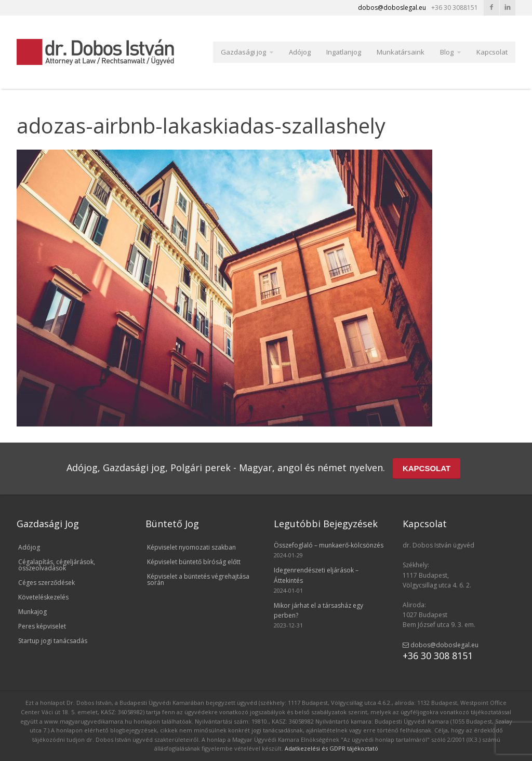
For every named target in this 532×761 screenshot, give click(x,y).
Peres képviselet (42, 626)
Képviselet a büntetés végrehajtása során (198, 579)
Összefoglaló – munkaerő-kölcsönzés (329, 545)
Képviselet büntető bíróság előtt (194, 562)
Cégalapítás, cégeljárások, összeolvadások (57, 565)
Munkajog (32, 612)
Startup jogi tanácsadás (53, 641)
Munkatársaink (401, 52)
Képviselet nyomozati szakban (191, 547)
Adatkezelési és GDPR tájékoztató (331, 748)
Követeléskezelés (43, 597)
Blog (447, 52)
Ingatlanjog (344, 52)
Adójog (300, 52)
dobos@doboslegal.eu (441, 645)
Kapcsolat (492, 52)
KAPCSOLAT (427, 468)
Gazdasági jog (243, 52)
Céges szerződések (46, 583)
